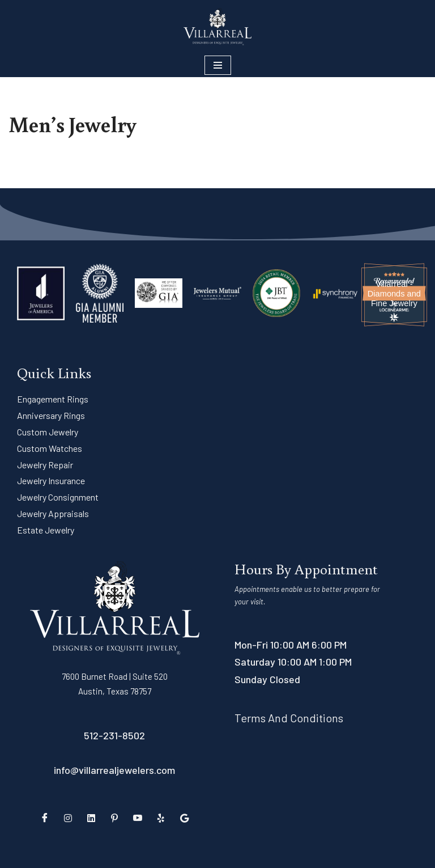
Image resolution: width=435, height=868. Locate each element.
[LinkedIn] (91, 818)
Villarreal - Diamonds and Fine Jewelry (394, 294)
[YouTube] (138, 818)
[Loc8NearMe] (394, 310)
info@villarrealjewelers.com (114, 770)
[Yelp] (161, 818)
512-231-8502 (114, 735)
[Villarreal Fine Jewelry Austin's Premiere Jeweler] (217, 27)
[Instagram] (68, 818)
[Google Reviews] (184, 818)
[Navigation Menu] (218, 65)
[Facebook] (45, 818)
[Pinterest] (114, 818)
